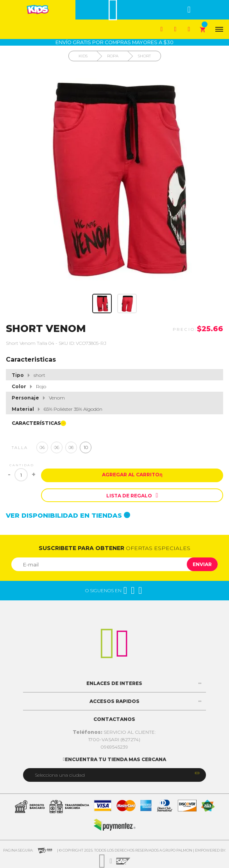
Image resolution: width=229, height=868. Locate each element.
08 (71, 447)
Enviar (202, 564)
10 (86, 447)
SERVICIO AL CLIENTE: (114, 732)
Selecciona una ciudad (60, 775)
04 (42, 447)
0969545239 (114, 747)
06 (57, 447)
